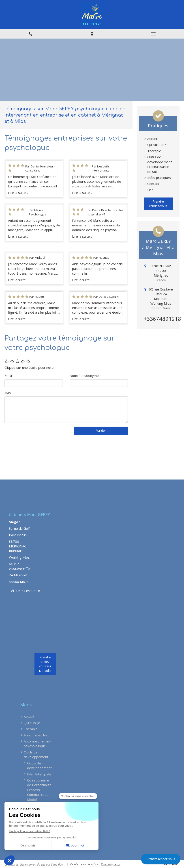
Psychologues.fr (111, 864)
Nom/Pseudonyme (84, 375)
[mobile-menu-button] (153, 34)
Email (9, 375)
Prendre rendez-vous (161, 859)
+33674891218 (162, 319)
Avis (8, 393)
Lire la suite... (18, 193)
